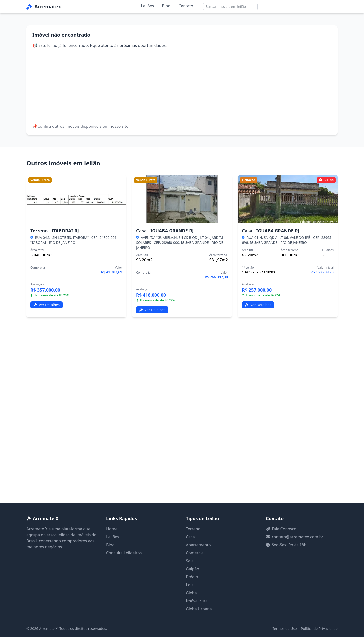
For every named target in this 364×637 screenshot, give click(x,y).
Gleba (191, 593)
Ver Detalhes (46, 305)
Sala (190, 561)
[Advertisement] (182, 86)
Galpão (193, 569)
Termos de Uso (285, 628)
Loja (190, 585)
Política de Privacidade (319, 628)
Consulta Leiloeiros (124, 553)
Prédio (192, 577)
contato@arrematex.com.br (298, 537)
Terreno (193, 529)
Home (112, 529)
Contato (186, 6)
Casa (190, 537)
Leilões (147, 6)
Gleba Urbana (199, 609)
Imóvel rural (197, 601)
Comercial (195, 553)
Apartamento (198, 545)
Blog (166, 6)
